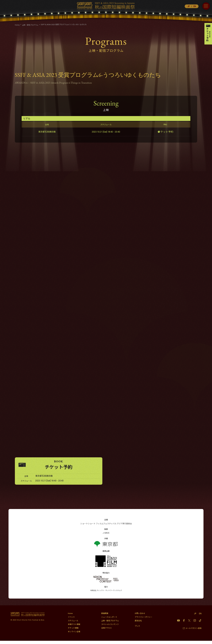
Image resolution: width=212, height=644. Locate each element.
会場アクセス (106, 631)
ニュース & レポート (109, 620)
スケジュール (73, 624)
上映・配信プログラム (110, 624)
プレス (137, 629)
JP (189, 6)
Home (70, 617)
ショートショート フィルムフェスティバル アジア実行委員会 (106, 527)
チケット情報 (73, 631)
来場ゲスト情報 (74, 628)
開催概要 (105, 617)
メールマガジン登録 (194, 631)
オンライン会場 (74, 635)
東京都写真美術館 (47, 132)
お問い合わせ (140, 617)
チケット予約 (167, 132)
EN (195, 6)
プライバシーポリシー (143, 620)
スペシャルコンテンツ (110, 628)
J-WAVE (106, 536)
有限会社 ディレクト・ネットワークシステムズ (106, 594)
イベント (71, 620)
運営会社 (138, 624)
